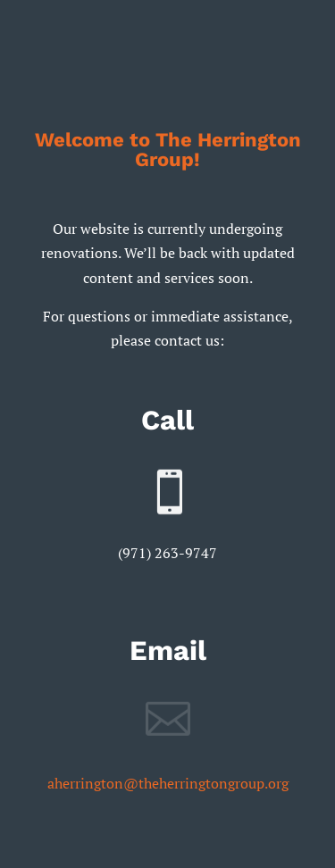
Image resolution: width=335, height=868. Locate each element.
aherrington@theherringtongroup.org (168, 783)
